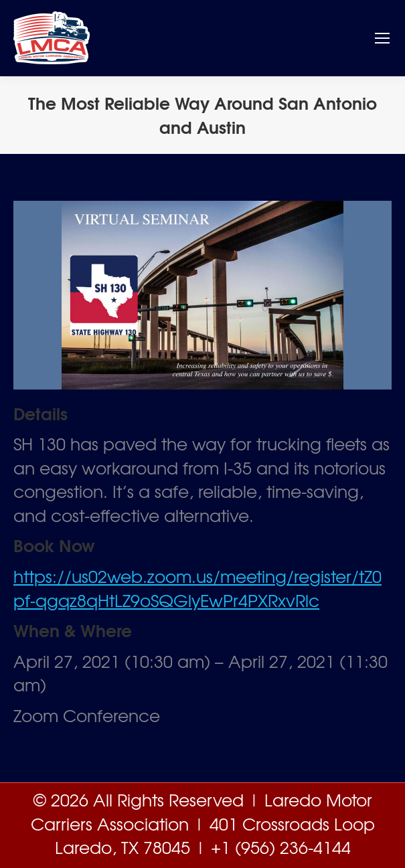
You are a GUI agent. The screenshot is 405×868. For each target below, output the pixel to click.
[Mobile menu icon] (382, 38)
